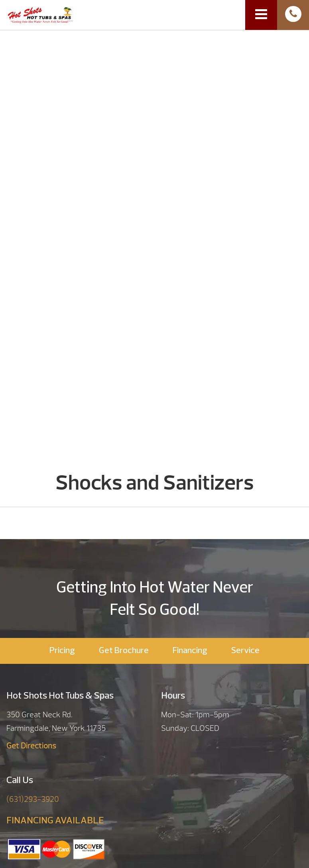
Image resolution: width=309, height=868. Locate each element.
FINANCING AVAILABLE (55, 821)
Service (245, 651)
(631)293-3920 (33, 799)
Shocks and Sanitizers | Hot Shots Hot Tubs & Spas (40, 14)
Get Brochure (124, 651)
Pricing (62, 651)
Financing (190, 651)
